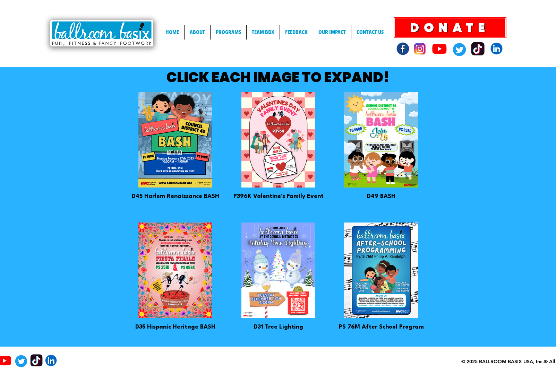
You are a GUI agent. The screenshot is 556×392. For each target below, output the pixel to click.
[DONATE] (450, 28)
